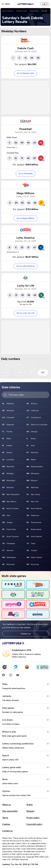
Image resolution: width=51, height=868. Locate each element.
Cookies (6, 824)
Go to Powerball (26, 174)
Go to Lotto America (26, 266)
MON (19, 365)
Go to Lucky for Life (26, 313)
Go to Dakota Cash (26, 73)
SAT (43, 372)
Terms (5, 818)
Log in (45, 4)
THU (19, 372)
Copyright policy (34, 824)
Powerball (34, 11)
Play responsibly (10, 811)
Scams (30, 805)
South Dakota (8, 11)
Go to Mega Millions (26, 218)
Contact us (26, 634)
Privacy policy (33, 818)
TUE (32, 365)
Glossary (30, 811)
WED (7, 372)
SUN (6, 365)
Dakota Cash (22, 11)
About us (6, 805)
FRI (31, 372)
